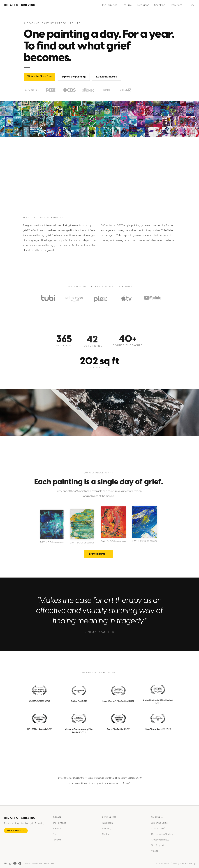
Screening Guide (159, 826)
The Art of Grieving (20, 5)
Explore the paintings (74, 79)
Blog (55, 837)
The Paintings (110, 5)
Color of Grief (158, 832)
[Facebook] (20, 864)
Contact (106, 837)
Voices (154, 854)
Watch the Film (16, 834)
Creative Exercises (160, 843)
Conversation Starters (162, 837)
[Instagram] (10, 864)
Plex (53, 864)
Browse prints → (96, 554)
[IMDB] (5, 864)
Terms (184, 864)
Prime (47, 864)
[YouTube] (15, 864)
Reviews (57, 843)
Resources (178, 5)
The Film (127, 5)
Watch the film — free (39, 79)
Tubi (40, 864)
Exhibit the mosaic (106, 79)
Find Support (157, 848)
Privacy (192, 864)
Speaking (160, 5)
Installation (143, 5)
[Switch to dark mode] (193, 5)
